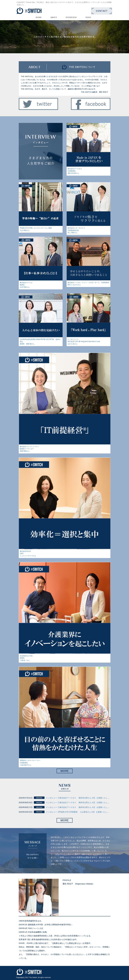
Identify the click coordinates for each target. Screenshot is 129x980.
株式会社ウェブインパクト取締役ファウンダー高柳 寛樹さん (29, 449)
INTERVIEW (71, 17)
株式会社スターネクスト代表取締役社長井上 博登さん (76, 230)
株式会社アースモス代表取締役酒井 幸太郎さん (75, 171)
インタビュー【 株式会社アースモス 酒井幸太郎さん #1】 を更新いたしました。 (80, 807)
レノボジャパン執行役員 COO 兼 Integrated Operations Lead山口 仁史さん (84, 341)
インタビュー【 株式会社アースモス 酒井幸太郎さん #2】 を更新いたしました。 (80, 802)
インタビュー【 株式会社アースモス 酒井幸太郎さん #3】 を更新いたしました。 (80, 798)
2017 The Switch (31, 977)
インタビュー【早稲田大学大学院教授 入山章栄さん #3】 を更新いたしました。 (80, 812)
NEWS (88, 17)
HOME (39, 17)
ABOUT (54, 17)
